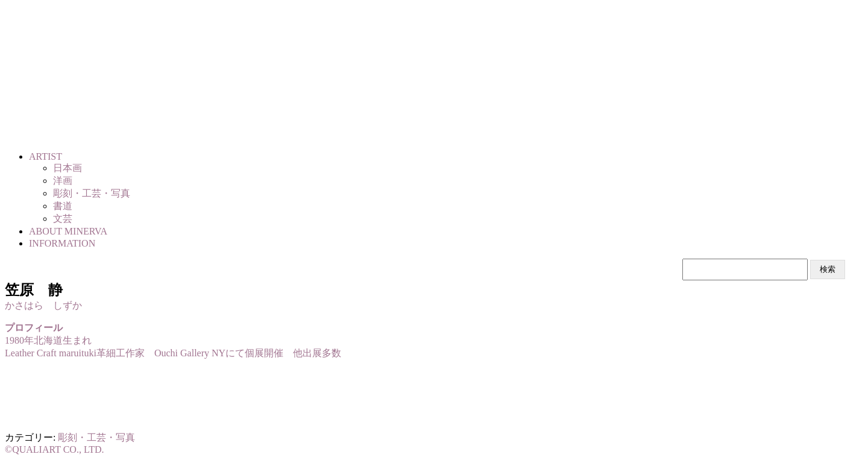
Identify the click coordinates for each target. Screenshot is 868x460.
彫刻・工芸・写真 (96, 437)
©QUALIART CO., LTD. (55, 449)
